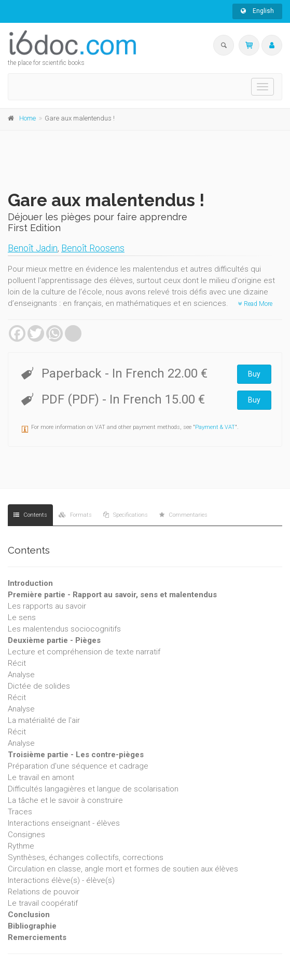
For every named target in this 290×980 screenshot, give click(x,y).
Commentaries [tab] (183, 515)
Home (27, 118)
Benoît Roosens (93, 248)
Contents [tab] (30, 515)
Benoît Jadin (33, 248)
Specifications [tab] (126, 515)
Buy (254, 374)
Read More (255, 304)
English (257, 11)
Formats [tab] (75, 515)
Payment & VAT (215, 427)
